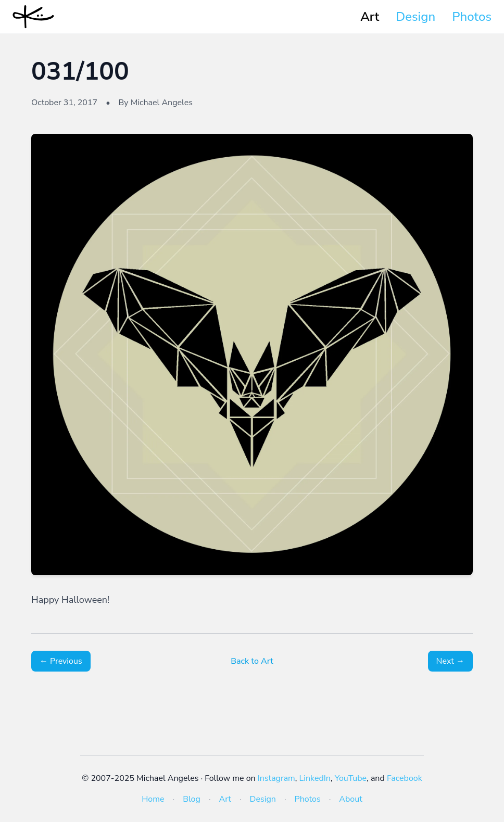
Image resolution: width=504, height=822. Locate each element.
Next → (450, 661)
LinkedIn (315, 778)
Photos (472, 17)
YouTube (351, 778)
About (350, 799)
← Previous (61, 661)
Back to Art (252, 661)
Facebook (405, 778)
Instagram (276, 778)
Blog (192, 799)
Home (153, 799)
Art (370, 17)
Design (415, 17)
